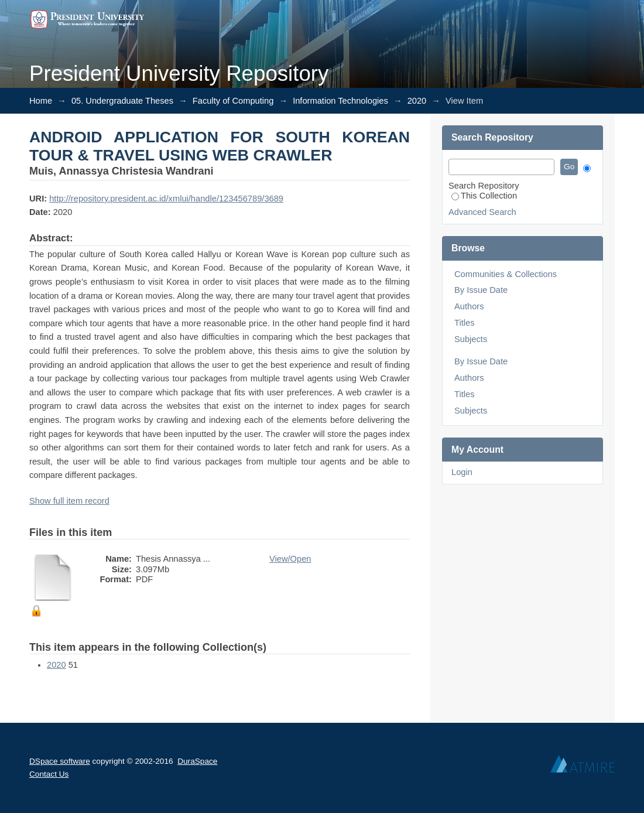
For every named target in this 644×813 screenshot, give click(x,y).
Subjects (471, 339)
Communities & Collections (506, 274)
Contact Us (49, 774)
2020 (417, 101)
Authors (469, 306)
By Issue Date (481, 290)
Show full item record (69, 501)
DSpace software (60, 761)
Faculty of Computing (233, 101)
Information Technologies (340, 101)
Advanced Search (482, 212)
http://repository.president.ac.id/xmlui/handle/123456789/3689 (166, 199)
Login (462, 472)
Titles (464, 323)
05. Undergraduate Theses (122, 101)
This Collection (484, 196)
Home (41, 101)
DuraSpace (197, 761)
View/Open (290, 559)
